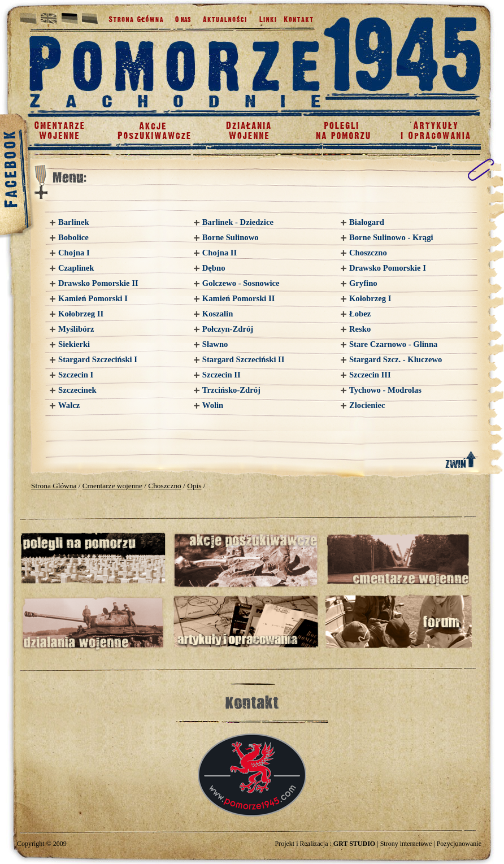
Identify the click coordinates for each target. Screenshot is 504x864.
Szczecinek (77, 390)
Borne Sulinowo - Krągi (391, 237)
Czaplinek (76, 268)
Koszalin (218, 314)
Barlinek (74, 222)
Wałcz (69, 405)
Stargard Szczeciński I (98, 359)
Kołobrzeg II (81, 314)
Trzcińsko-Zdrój (231, 390)
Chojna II (220, 253)
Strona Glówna (54, 486)
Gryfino (363, 283)
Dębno (214, 268)
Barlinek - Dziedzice (238, 222)
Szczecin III (370, 375)
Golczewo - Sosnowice (241, 283)
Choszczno (368, 253)
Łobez (360, 314)
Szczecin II (221, 375)
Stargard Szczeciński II (244, 359)
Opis (194, 486)
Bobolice (73, 237)
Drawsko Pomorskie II (98, 283)
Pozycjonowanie (459, 844)
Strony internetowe (406, 844)
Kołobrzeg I (370, 298)
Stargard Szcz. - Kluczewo (396, 359)
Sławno (215, 344)
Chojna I (74, 253)
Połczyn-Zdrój (228, 329)
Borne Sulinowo (231, 237)
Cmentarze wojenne (112, 486)
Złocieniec (367, 405)
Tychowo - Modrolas (385, 390)
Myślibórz (76, 329)
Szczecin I (76, 375)
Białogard (367, 222)
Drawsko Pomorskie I (388, 268)
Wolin (213, 405)
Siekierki (74, 344)
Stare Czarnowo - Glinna (393, 344)
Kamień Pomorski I (93, 298)
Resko (360, 329)
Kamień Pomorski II (239, 298)
